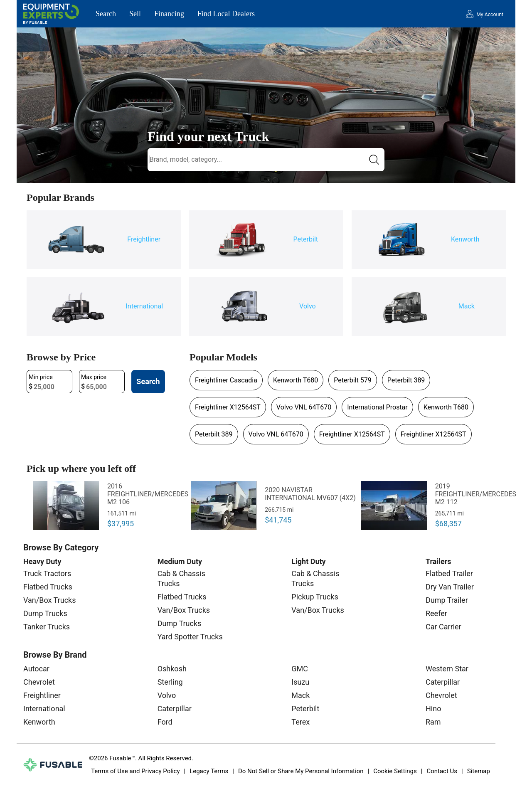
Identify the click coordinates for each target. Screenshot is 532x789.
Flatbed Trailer (449, 573)
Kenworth (39, 722)
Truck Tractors (47, 573)
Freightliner (42, 695)
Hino (433, 709)
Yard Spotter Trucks (190, 637)
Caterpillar (175, 709)
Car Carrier (443, 627)
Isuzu (300, 682)
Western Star (447, 669)
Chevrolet (39, 682)
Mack (300, 695)
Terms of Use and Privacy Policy (135, 771)
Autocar (36, 669)
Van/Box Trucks (50, 600)
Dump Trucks (45, 613)
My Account (490, 15)
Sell (135, 14)
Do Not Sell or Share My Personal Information (301, 771)
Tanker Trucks (47, 627)
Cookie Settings (395, 771)
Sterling (170, 682)
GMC (300, 669)
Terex (300, 722)
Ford (165, 722)
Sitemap (479, 771)
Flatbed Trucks (48, 587)
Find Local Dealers (226, 14)
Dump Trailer (447, 600)
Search (106, 14)
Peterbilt (305, 709)
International (44, 709)
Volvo (167, 695)
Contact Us (442, 771)
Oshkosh (172, 669)
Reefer (436, 613)
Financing (169, 14)
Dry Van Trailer (450, 587)
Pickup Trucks (315, 597)
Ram (433, 722)
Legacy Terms (209, 771)
